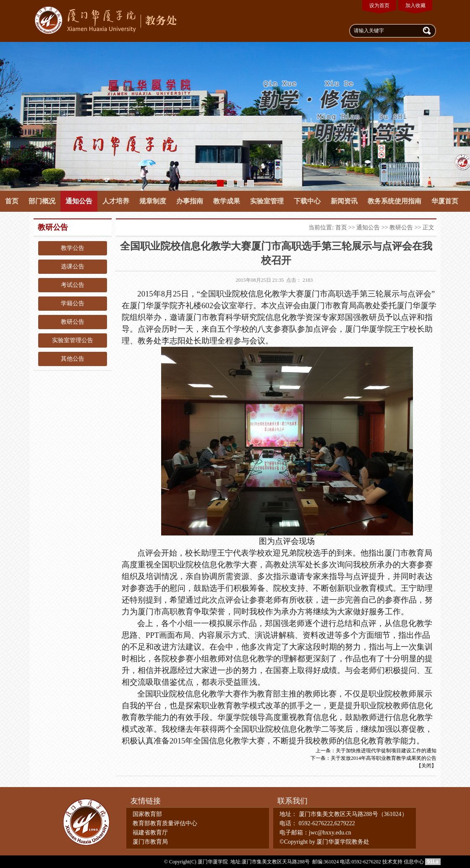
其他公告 (73, 359)
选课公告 (73, 266)
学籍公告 (73, 303)
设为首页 (379, 5)
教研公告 (73, 322)
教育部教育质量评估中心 (165, 823)
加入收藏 (415, 5)
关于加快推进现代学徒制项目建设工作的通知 (386, 751)
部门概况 (42, 201)
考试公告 (73, 285)
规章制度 (153, 201)
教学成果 (227, 201)
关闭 (426, 766)
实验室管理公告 (73, 340)
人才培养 (116, 201)
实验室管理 (267, 201)
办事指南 (190, 201)
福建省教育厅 (150, 833)
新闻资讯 (344, 201)
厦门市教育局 (150, 842)
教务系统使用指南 (394, 201)
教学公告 (73, 248)
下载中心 (307, 201)
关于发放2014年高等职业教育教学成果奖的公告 (384, 758)
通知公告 (79, 201)
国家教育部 (147, 814)
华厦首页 (445, 201)
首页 (12, 201)
